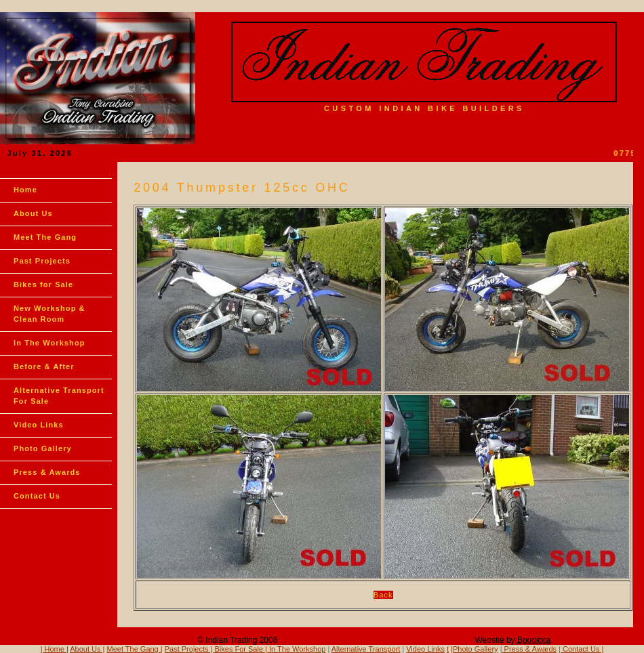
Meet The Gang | (135, 649)
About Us (33, 213)
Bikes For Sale (239, 649)
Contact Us (37, 496)
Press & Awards (47, 472)
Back (383, 595)
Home (25, 190)
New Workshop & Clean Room (49, 314)
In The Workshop (49, 343)
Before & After (44, 366)
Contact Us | (582, 649)
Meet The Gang (45, 237)
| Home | (55, 649)
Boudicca (533, 640)
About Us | (87, 649)
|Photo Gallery (475, 649)
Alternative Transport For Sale (59, 396)
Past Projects (42, 261)
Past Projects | (190, 649)
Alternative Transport (366, 649)
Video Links (39, 425)
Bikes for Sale (43, 285)
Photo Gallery (43, 448)
